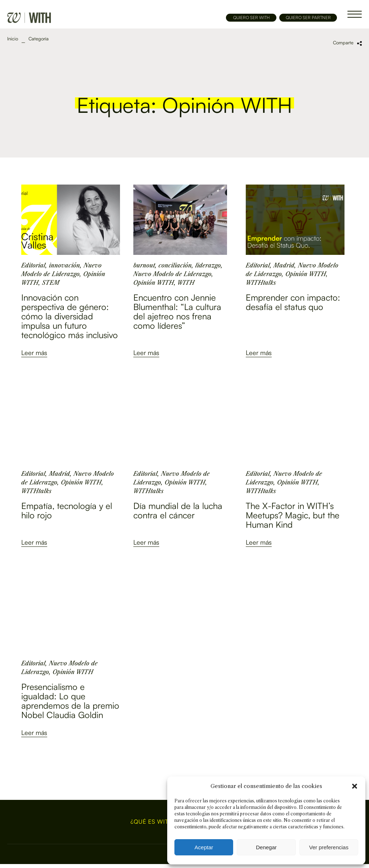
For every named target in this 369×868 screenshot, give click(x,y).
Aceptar (204, 847)
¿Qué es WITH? (153, 822)
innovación (65, 265)
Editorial (33, 265)
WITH (186, 283)
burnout (144, 265)
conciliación (175, 265)
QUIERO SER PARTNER (308, 17)
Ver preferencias (329, 847)
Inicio (13, 39)
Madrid (284, 265)
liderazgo (208, 265)
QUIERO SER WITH (251, 17)
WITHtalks (261, 283)
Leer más (34, 353)
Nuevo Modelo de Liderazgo (172, 274)
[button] (355, 786)
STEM (51, 283)
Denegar (266, 847)
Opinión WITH (154, 283)
